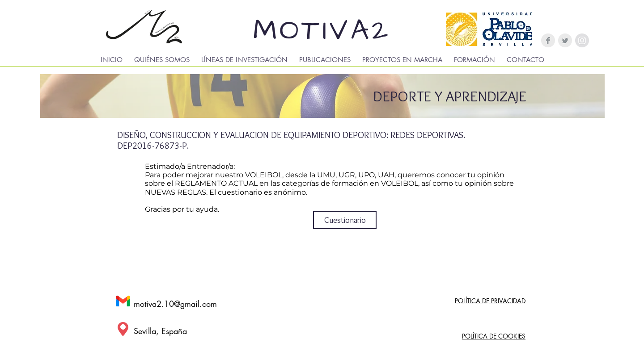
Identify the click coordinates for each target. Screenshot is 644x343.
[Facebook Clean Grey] (548, 40)
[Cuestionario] (345, 220)
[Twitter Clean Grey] (565, 40)
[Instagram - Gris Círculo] (582, 40)
